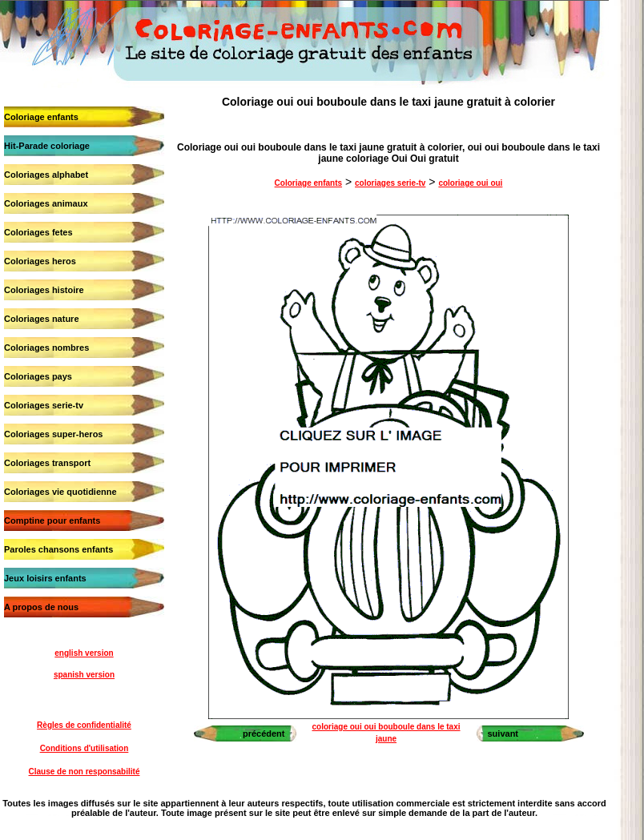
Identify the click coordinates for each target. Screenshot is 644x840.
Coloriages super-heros (53, 434)
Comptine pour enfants (52, 520)
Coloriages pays (38, 376)
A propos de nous (41, 607)
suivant (503, 733)
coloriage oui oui (470, 183)
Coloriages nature (42, 319)
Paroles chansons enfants (58, 549)
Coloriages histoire (44, 290)
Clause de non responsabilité (85, 772)
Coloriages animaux (46, 203)
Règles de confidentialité (84, 725)
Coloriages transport (47, 463)
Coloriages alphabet (46, 175)
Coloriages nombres (46, 348)
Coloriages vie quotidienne (60, 492)
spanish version (84, 675)
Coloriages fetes (38, 232)
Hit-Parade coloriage (47, 146)
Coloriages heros (40, 261)
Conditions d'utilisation (85, 748)
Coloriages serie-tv (44, 405)
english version (84, 653)
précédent (264, 733)
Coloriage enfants (41, 117)
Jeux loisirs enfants (45, 578)
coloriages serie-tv (390, 183)
